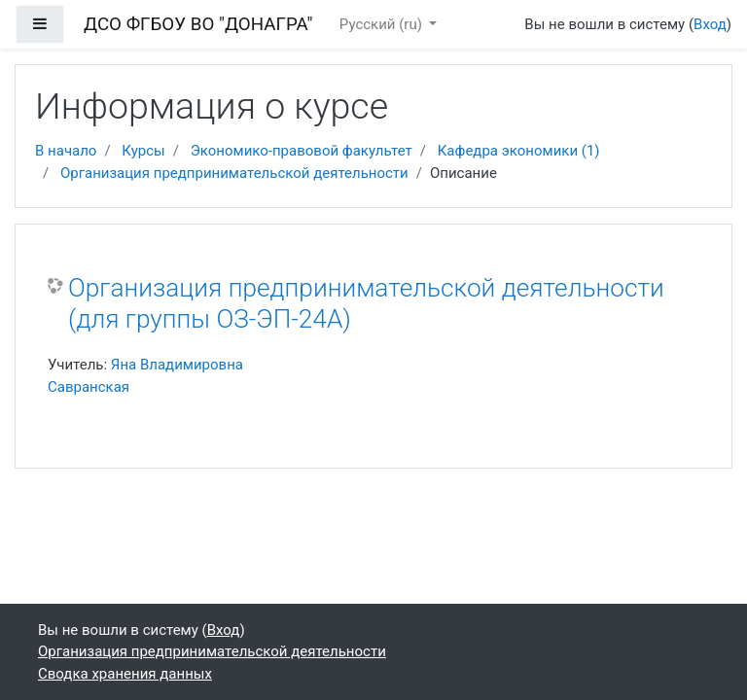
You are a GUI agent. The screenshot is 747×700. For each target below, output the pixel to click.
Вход (710, 24)
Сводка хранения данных (125, 674)
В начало (66, 151)
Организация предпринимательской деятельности (234, 173)
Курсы (143, 151)
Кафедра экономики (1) (519, 151)
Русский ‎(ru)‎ (383, 24)
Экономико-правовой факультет (302, 151)
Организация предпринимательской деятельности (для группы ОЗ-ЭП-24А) (366, 303)
